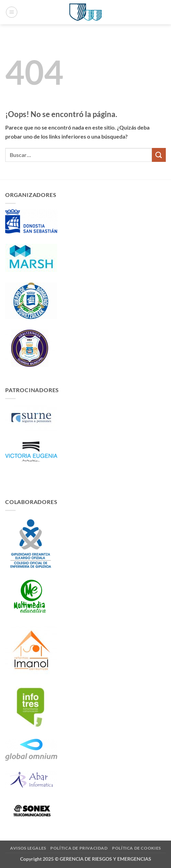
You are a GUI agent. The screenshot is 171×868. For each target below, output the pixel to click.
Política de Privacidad (79, 848)
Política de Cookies (136, 848)
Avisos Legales (28, 848)
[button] (12, 12)
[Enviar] (159, 155)
